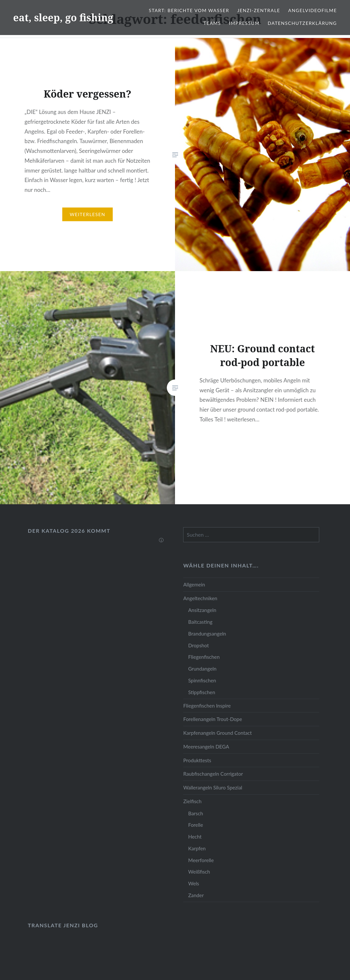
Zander (196, 895)
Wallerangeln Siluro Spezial (213, 787)
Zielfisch (192, 801)
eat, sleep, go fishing (63, 18)
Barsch (195, 813)
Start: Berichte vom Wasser (189, 10)
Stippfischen (202, 692)
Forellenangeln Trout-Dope (213, 719)
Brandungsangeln (207, 634)
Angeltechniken (200, 598)
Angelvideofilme (312, 10)
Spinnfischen (202, 680)
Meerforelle (201, 860)
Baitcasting (200, 622)
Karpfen (197, 848)
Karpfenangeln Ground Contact (217, 733)
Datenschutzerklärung (302, 23)
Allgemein (194, 584)
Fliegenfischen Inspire (207, 706)
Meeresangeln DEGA (206, 747)
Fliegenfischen (204, 657)
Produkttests (197, 760)
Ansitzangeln (202, 610)
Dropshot (198, 645)
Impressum (244, 23)
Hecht (195, 837)
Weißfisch (199, 872)
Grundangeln (202, 669)
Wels (194, 883)
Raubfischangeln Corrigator (213, 774)
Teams (212, 23)
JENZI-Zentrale (259, 10)
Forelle (195, 825)
